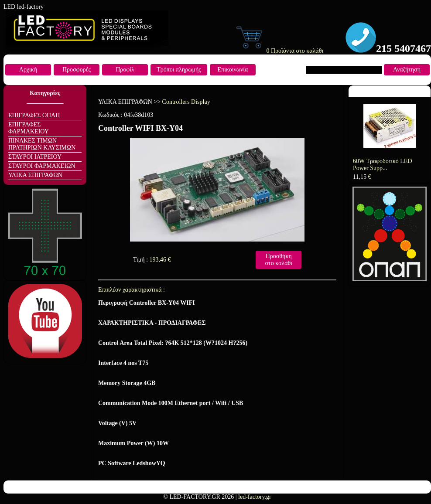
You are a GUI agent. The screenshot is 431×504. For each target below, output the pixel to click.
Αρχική (28, 70)
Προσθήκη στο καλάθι (279, 260)
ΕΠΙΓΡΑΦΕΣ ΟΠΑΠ (34, 115)
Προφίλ (125, 70)
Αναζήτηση (407, 70)
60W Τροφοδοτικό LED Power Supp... (383, 165)
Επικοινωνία (233, 70)
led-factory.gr (255, 497)
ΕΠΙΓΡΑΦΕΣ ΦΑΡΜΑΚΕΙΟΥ (29, 128)
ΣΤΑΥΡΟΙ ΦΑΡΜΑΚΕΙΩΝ (42, 166)
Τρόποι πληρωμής (179, 70)
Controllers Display (186, 102)
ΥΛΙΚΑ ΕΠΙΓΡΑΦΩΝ (35, 175)
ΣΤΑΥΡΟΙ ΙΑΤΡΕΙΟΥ (35, 157)
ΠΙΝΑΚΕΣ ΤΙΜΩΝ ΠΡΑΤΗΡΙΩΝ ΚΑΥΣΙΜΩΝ (42, 144)
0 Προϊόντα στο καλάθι (279, 51)
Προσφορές (77, 70)
